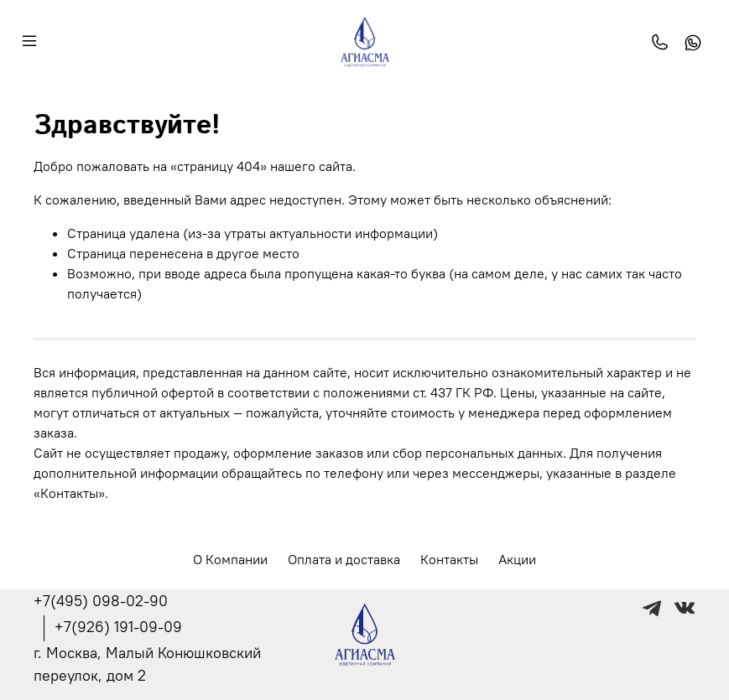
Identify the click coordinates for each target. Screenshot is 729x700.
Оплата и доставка (344, 559)
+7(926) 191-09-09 (118, 627)
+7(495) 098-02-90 (101, 601)
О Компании (230, 559)
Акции (517, 559)
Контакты (449, 559)
